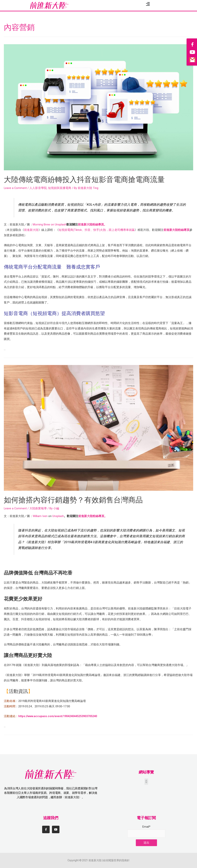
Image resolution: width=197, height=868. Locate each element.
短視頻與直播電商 (60, 188)
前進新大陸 (31, 230)
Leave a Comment (15, 188)
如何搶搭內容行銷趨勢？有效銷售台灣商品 (77, 500)
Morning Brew (41, 224)
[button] (146, 782)
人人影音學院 (38, 188)
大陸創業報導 (38, 508)
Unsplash (61, 224)
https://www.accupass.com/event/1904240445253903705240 (60, 716)
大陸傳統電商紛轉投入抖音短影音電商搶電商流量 (88, 179)
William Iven (40, 516)
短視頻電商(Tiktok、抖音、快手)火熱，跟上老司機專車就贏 (97, 230)
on (52, 224)
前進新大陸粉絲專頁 (177, 230)
